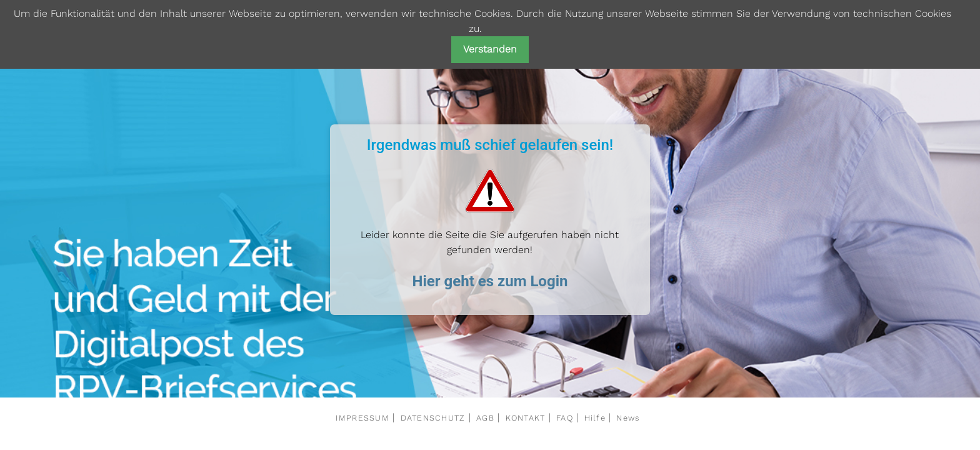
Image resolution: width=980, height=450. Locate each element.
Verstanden (490, 49)
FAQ (565, 418)
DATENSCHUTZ (433, 418)
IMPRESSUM (362, 418)
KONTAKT (526, 418)
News (628, 418)
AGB (485, 418)
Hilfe (595, 418)
